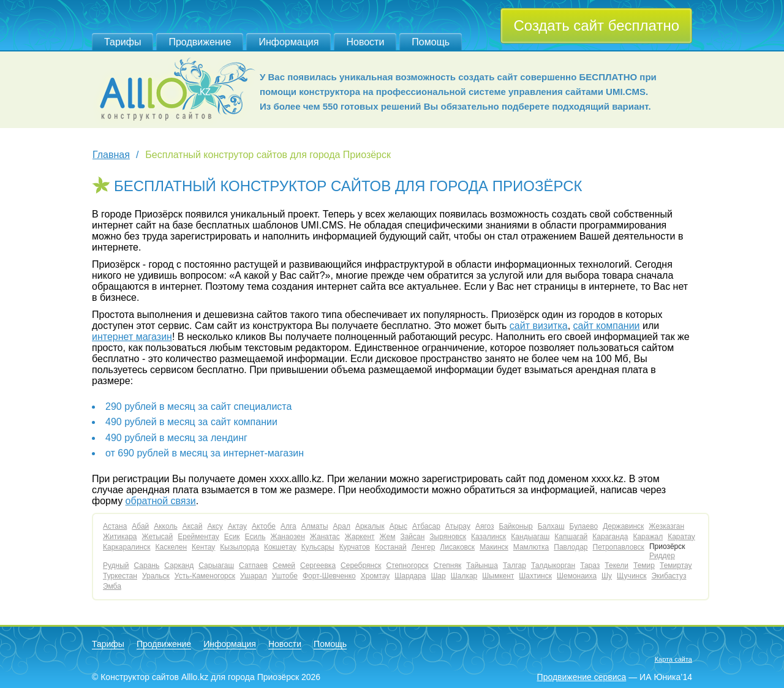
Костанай (391, 547)
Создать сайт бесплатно (596, 25)
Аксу (215, 526)
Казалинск (488, 537)
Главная (111, 155)
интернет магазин (132, 337)
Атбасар (426, 526)
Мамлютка (531, 547)
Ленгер (424, 547)
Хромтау (375, 576)
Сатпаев (253, 565)
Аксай (193, 526)
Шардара (410, 576)
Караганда (610, 537)
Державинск (623, 526)
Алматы (315, 526)
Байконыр (516, 526)
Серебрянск (361, 565)
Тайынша (482, 565)
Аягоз (485, 526)
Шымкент (498, 576)
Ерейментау (198, 537)
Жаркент (360, 537)
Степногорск (407, 565)
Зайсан (412, 537)
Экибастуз (669, 576)
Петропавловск (619, 547)
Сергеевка (318, 565)
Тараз (590, 565)
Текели (616, 565)
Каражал (648, 537)
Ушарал (254, 576)
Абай (140, 526)
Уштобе (285, 576)
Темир (644, 565)
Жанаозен (287, 537)
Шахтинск (535, 576)
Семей (284, 565)
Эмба (112, 586)
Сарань (147, 565)
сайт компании (607, 326)
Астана (115, 526)
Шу (607, 576)
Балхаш (551, 526)
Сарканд (179, 565)
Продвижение (200, 42)
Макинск (494, 547)
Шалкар (464, 576)
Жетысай (158, 537)
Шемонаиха (577, 576)
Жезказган (666, 526)
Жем (388, 537)
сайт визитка (539, 326)
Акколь (165, 526)
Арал (342, 526)
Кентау (203, 547)
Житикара (120, 537)
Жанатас (325, 537)
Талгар (514, 565)
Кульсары (318, 547)
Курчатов (355, 547)
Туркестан (120, 576)
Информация (288, 42)
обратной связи (161, 501)
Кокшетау (280, 547)
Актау (237, 526)
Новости (365, 42)
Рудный (116, 565)
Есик (232, 537)
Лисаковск (457, 547)
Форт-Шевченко (329, 576)
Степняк (448, 565)
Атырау (458, 526)
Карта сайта (673, 659)
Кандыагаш (530, 537)
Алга (288, 526)
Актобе (264, 526)
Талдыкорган (553, 565)
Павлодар (571, 547)
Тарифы (123, 42)
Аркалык (370, 526)
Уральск (156, 576)
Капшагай (571, 537)
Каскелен (171, 547)
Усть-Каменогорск (205, 576)
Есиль (255, 537)
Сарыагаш (216, 565)
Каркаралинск (126, 547)
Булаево (584, 526)
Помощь (431, 42)
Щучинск (631, 576)
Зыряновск (448, 537)
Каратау (681, 537)
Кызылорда (239, 547)
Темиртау (676, 565)
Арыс (398, 526)
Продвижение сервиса (582, 677)
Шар (438, 576)
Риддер (662, 556)
